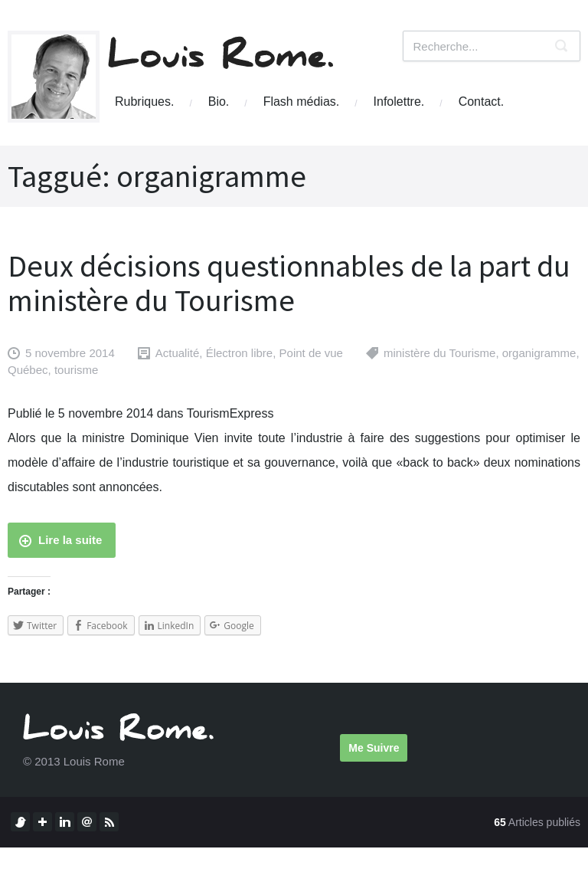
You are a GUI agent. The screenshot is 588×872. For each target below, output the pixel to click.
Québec (28, 370)
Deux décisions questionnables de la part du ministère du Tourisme (289, 283)
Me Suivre (374, 748)
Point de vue (311, 353)
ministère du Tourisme (439, 353)
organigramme (539, 353)
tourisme (77, 370)
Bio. (219, 102)
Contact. (482, 102)
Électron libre (240, 353)
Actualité (178, 353)
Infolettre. (399, 102)
